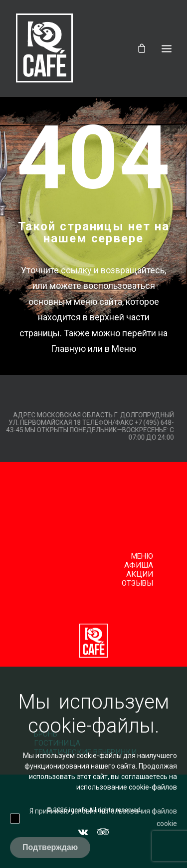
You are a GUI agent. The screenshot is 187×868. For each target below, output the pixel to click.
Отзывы (138, 583)
